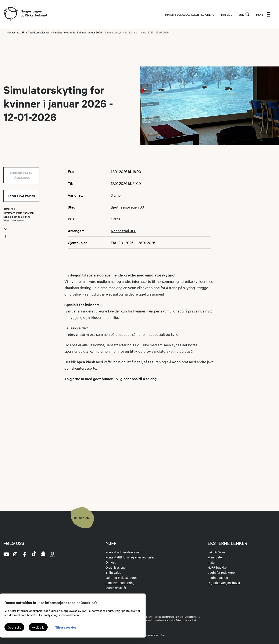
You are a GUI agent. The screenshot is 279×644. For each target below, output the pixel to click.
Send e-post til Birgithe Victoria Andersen (17, 218)
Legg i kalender (22, 196)
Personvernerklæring (120, 583)
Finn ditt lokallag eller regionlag (189, 14)
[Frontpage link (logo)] (10, 14)
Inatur (212, 562)
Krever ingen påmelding (21, 175)
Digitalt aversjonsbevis (224, 583)
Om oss (111, 562)
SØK (244, 14)
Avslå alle (38, 627)
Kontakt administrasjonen (123, 552)
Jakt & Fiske (216, 552)
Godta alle (14, 627)
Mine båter (215, 557)
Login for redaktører (222, 572)
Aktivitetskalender (38, 32)
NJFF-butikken (218, 567)
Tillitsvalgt (113, 572)
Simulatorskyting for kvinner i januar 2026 (77, 32)
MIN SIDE (227, 14)
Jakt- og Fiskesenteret (121, 578)
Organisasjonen (116, 567)
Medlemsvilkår (116, 588)
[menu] (263, 14)
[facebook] (25, 554)
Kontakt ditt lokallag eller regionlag (130, 557)
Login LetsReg (218, 578)
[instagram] (15, 554)
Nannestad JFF (16, 32)
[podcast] (53, 554)
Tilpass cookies (66, 627)
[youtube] (6, 554)
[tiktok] (34, 554)
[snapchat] (43, 554)
